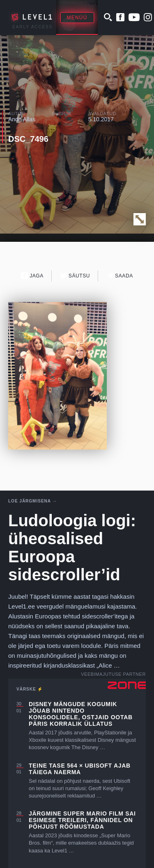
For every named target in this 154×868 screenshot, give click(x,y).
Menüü (77, 18)
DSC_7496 (28, 139)
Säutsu (75, 276)
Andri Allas (22, 119)
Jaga (32, 276)
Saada (120, 276)
